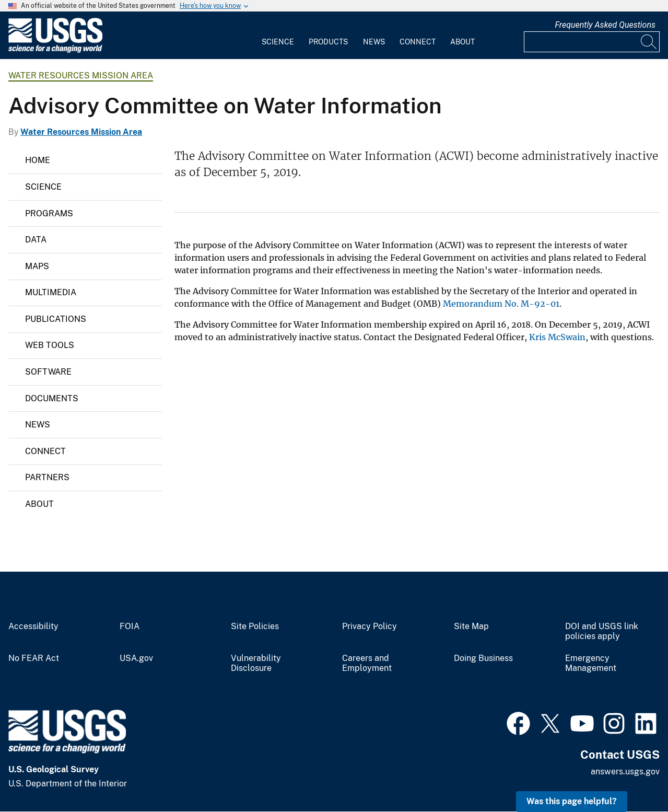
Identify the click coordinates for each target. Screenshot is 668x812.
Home (38, 160)
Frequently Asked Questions (605, 25)
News (374, 42)
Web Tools (50, 345)
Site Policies (255, 627)
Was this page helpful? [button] (572, 801)
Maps (37, 266)
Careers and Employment (367, 663)
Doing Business (483, 658)
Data (36, 240)
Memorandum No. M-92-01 (501, 304)
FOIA (130, 627)
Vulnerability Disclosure (256, 663)
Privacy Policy (370, 627)
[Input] (592, 42)
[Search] (649, 42)
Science (278, 42)
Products (328, 42)
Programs (49, 213)
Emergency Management (591, 663)
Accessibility (33, 627)
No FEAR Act (34, 658)
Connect (418, 42)
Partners (47, 477)
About (462, 42)
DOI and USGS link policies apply (602, 631)
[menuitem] (278, 36)
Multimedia (51, 292)
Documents (52, 398)
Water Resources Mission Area (81, 76)
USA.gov (136, 658)
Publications (56, 319)
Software (48, 372)
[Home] (55, 50)
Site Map (471, 627)
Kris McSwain (557, 337)
